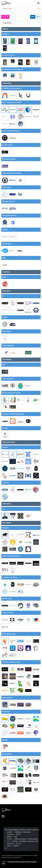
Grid (33, 17)
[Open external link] (3, 816)
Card (38, 17)
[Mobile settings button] (38, 3)
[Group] (21, 23)
